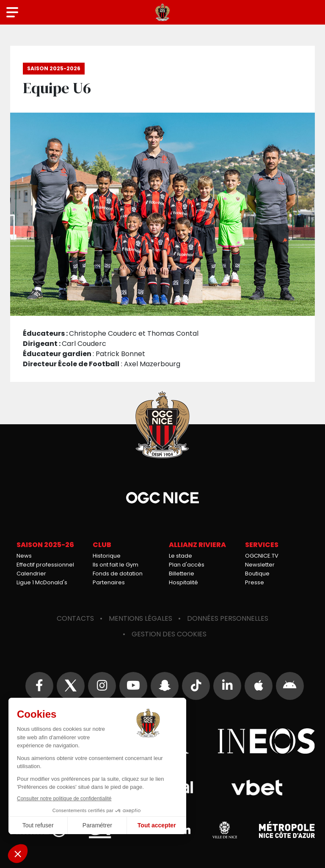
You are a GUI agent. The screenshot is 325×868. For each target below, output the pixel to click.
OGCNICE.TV (262, 556)
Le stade (180, 556)
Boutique (257, 574)
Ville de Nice (225, 830)
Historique (107, 556)
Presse (255, 582)
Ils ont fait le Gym (116, 565)
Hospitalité (183, 582)
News (24, 556)
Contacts (75, 618)
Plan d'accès (187, 565)
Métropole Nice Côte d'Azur (287, 830)
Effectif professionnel (45, 565)
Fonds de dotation (118, 574)
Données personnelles (228, 618)
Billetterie (182, 574)
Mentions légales (140, 618)
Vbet (257, 788)
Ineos (266, 741)
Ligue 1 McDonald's (42, 582)
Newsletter (260, 565)
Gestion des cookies (169, 634)
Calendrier (31, 574)
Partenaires (109, 582)
